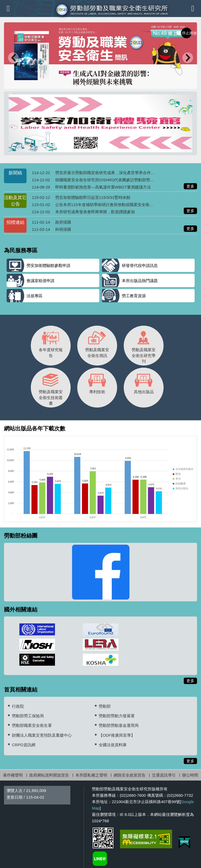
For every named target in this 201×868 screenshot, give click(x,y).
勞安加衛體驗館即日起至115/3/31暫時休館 (93, 197)
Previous (13, 58)
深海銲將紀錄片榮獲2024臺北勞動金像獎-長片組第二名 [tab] (109, 85)
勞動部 (105, 706)
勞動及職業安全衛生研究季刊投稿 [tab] (117, 85)
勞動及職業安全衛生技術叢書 (51, 388)
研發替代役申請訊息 (140, 265)
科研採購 (63, 229)
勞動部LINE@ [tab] (125, 85)
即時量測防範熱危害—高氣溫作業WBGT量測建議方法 (103, 187)
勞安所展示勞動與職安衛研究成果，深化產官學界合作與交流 (109, 173)
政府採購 (63, 222)
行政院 (18, 706)
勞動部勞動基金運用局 (119, 725)
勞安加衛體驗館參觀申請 (48, 265)
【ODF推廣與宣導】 (117, 735)
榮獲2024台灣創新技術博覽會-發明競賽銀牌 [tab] (77, 85)
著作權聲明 (13, 775)
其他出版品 (144, 382)
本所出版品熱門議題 (140, 281)
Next (188, 58)
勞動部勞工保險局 (28, 716)
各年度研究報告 (51, 343)
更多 (192, 186)
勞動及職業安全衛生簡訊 (97, 343)
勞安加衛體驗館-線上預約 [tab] (101, 85)
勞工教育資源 (134, 296)
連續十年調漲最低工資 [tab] (93, 85)
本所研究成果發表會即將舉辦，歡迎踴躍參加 (95, 212)
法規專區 (35, 296)
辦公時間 (190, 775)
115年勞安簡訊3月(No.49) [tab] (85, 85)
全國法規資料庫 (113, 745)
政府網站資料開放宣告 (49, 775)
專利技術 (97, 382)
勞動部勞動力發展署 (117, 716)
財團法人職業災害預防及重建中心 (42, 735)
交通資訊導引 (164, 775)
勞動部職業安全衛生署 (32, 725)
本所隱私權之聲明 (91, 775)
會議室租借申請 (40, 281)
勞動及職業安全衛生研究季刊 (144, 346)
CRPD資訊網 (24, 745)
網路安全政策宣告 (130, 775)
